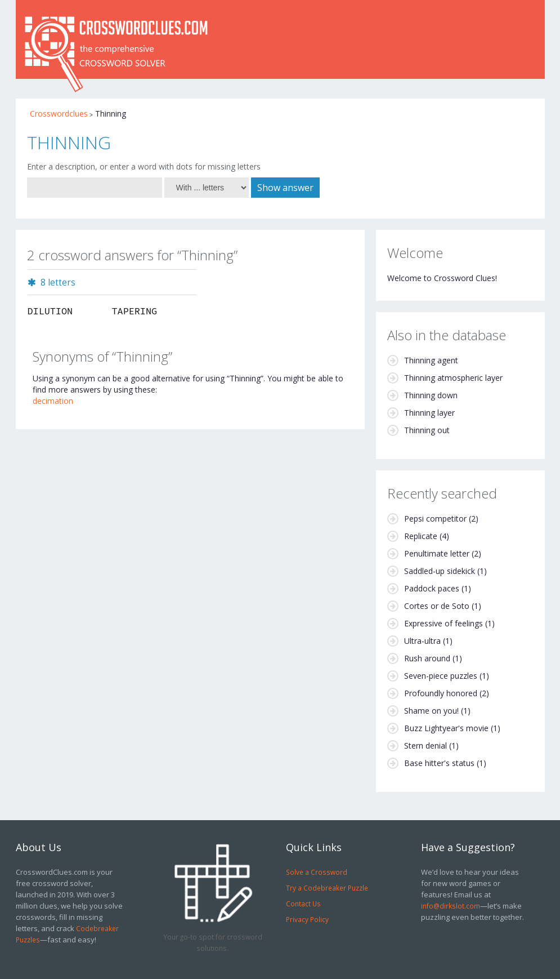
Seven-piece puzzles (441, 676)
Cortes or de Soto (437, 606)
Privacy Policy (307, 919)
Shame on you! (431, 711)
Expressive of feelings (443, 623)
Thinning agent (431, 360)
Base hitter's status (439, 763)
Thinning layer (429, 413)
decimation (53, 401)
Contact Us (303, 904)
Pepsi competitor (435, 519)
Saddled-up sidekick (440, 571)
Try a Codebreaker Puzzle (327, 888)
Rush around (427, 658)
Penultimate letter (437, 553)
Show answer (285, 188)
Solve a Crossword (317, 872)
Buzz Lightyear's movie (446, 728)
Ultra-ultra (422, 641)
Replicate (421, 536)
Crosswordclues (59, 114)
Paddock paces (432, 588)
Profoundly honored (441, 693)
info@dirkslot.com (451, 906)
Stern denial (425, 746)
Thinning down (431, 395)
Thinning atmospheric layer (453, 378)
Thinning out (427, 430)
